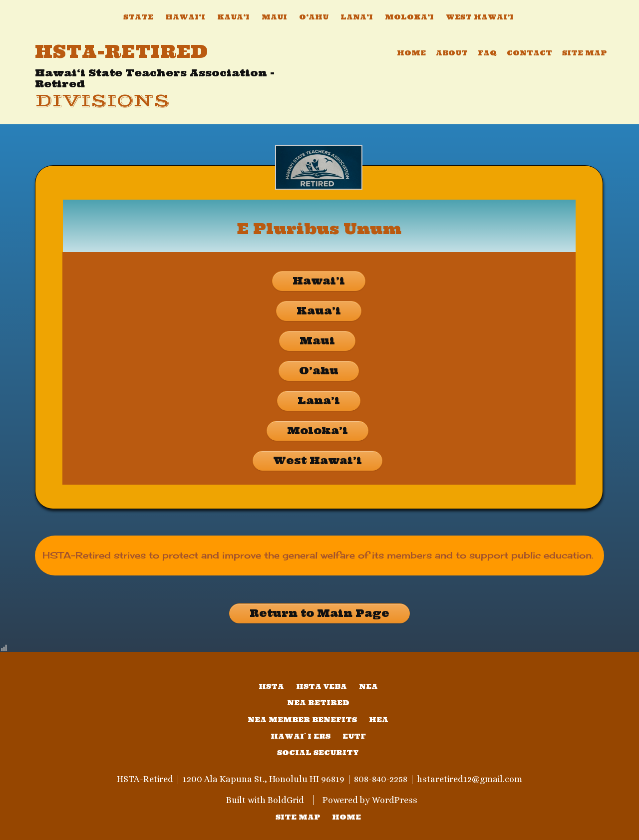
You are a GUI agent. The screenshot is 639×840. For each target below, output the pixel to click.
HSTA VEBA (321, 686)
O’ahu (319, 371)
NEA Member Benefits (302, 720)
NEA (368, 686)
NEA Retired (318, 703)
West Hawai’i (480, 17)
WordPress (395, 800)
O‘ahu (314, 17)
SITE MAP (298, 817)
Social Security (318, 753)
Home (411, 53)
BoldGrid (286, 800)
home (346, 817)
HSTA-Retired (122, 51)
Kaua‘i (233, 17)
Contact (529, 53)
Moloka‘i (409, 17)
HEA (379, 720)
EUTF (354, 736)
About (452, 53)
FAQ (487, 53)
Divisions (102, 101)
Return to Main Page (319, 613)
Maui (274, 17)
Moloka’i (318, 430)
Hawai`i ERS (301, 736)
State (138, 17)
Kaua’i (319, 311)
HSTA (271, 686)
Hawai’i (319, 281)
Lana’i (319, 401)
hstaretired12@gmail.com (470, 779)
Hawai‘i (185, 17)
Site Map (584, 53)
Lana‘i (357, 17)
